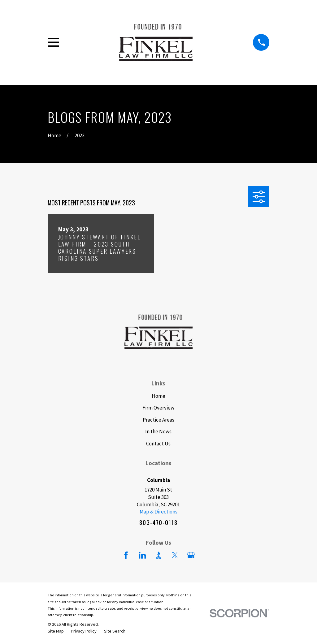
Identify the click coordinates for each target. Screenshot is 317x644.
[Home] (156, 42)
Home (158, 396)
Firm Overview (158, 408)
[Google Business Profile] (191, 555)
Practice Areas (158, 420)
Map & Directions (158, 512)
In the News (158, 431)
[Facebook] (126, 555)
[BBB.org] (158, 555)
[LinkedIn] (142, 555)
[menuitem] (56, 631)
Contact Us (158, 444)
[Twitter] (175, 555)
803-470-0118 (158, 522)
